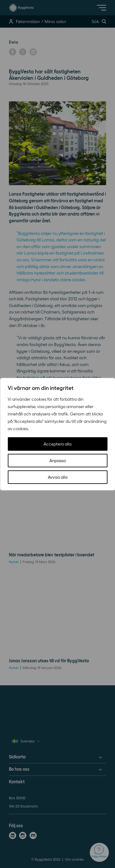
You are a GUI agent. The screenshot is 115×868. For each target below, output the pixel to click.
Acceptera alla (57, 444)
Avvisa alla (58, 477)
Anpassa (57, 461)
